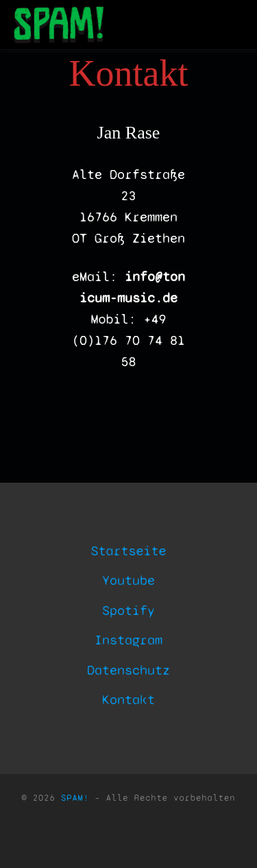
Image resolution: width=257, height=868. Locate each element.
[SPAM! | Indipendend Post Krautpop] (57, 25)
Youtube (128, 580)
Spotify (128, 611)
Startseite (129, 551)
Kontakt (128, 700)
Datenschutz (128, 670)
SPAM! (75, 798)
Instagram (128, 640)
